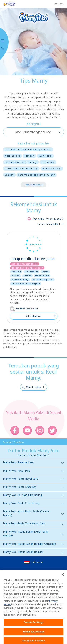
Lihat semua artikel (49, 224)
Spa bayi (9, 175)
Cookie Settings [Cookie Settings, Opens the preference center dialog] (33, 629)
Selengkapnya (34, 316)
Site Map (9, 574)
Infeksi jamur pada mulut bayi (21, 168)
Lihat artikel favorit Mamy (46, 219)
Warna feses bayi (52, 168)
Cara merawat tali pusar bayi (21, 162)
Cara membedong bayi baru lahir (37, 175)
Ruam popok (45, 156)
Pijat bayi (29, 156)
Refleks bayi (48, 162)
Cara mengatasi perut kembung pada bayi (28, 149)
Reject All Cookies (33, 638)
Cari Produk (34, 387)
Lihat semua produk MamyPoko (32, 455)
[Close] (63, 581)
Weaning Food (13, 156)
